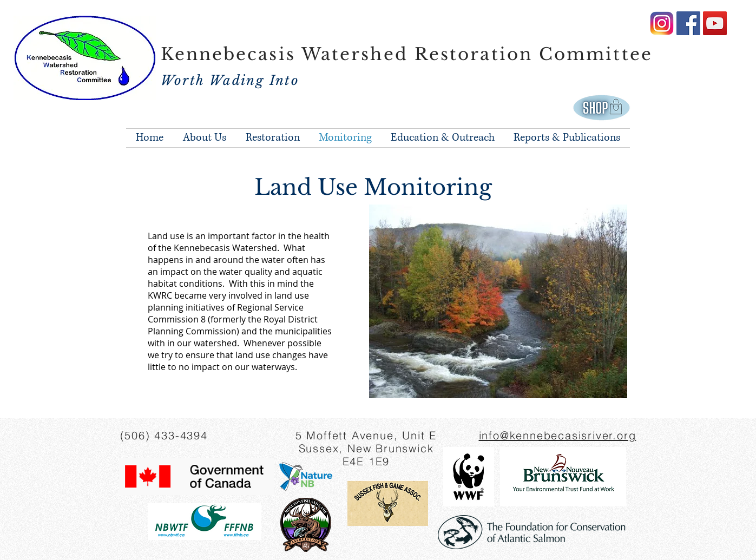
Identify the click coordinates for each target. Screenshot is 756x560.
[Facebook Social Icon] (688, 23)
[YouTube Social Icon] (715, 23)
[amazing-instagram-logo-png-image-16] (662, 23)
